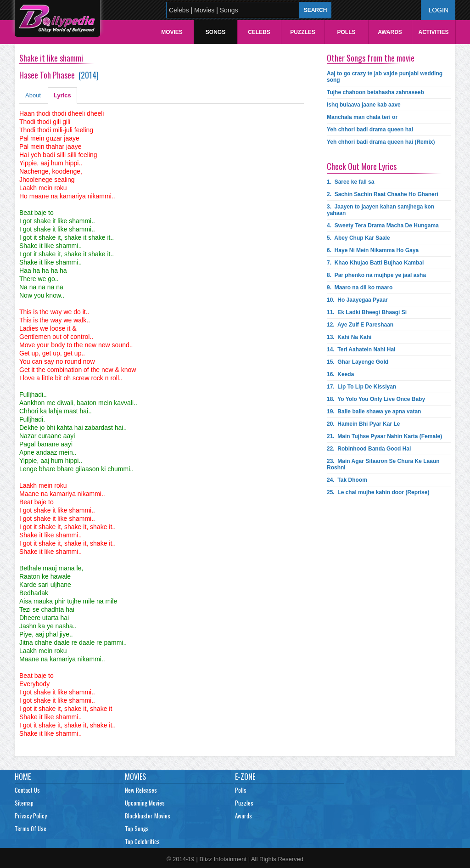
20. (363, 424)
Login (438, 10)
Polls (346, 32)
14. (361, 349)
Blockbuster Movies (148, 816)
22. (369, 449)
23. (383, 464)
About (33, 95)
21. (384, 436)
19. (374, 411)
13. (349, 337)
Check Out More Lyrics (362, 166)
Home (23, 777)
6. (373, 250)
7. (375, 263)
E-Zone (245, 777)
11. (367, 312)
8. (376, 275)
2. (383, 194)
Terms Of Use (31, 829)
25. (378, 492)
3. (380, 210)
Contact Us (27, 790)
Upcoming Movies (145, 803)
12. (360, 325)
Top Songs (137, 829)
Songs (215, 32)
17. (361, 387)
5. (358, 238)
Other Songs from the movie (371, 58)
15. (358, 362)
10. (357, 300)
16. (340, 374)
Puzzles (303, 32)
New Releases (141, 790)
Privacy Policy (31, 816)
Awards (390, 32)
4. (383, 225)
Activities (433, 32)
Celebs (259, 32)
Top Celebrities (142, 841)
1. (350, 182)
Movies (172, 32)
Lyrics (62, 95)
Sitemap (24, 803)
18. (376, 399)
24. (347, 480)
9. (360, 287)
